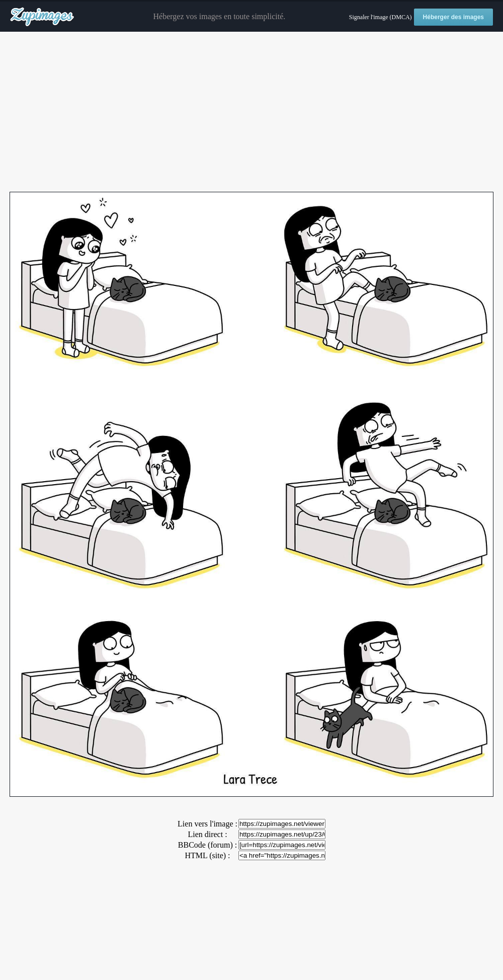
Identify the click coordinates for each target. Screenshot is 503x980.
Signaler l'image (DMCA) (381, 17)
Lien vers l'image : (207, 824)
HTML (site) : (207, 855)
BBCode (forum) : (207, 845)
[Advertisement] (251, 112)
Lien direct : (207, 834)
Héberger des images (453, 17)
